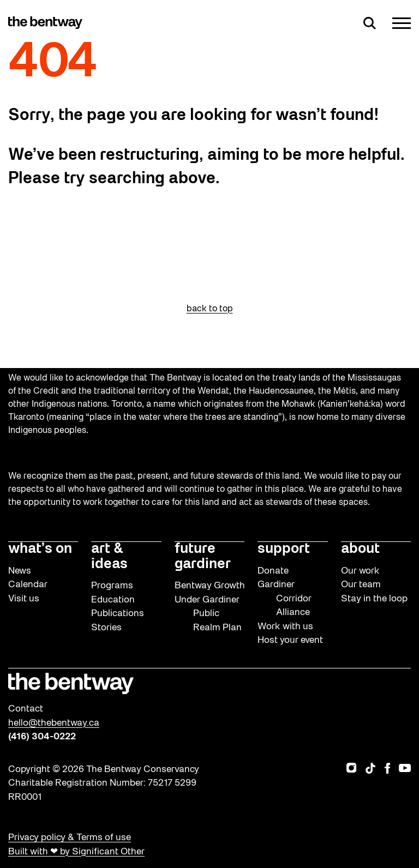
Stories (106, 628)
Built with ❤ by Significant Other (76, 852)
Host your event (290, 640)
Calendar (28, 585)
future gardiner (203, 557)
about (360, 549)
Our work (360, 571)
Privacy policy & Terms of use (70, 838)
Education (113, 600)
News (20, 571)
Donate (273, 571)
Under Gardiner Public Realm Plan (208, 614)
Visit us (24, 599)
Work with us (285, 627)
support (284, 549)
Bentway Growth (210, 586)
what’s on (40, 549)
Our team (361, 585)
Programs (112, 586)
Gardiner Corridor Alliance (285, 599)
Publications (118, 614)
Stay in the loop (374, 599)
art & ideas (109, 557)
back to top (210, 309)
